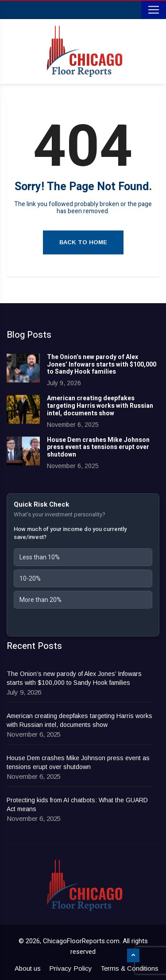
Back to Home (83, 242)
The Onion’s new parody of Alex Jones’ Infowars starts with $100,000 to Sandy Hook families (102, 365)
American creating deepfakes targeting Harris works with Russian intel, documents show (100, 406)
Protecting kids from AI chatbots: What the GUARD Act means (77, 804)
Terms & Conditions (129, 968)
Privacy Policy (71, 968)
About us (28, 968)
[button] (83, 557)
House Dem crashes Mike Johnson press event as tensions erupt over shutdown (98, 447)
